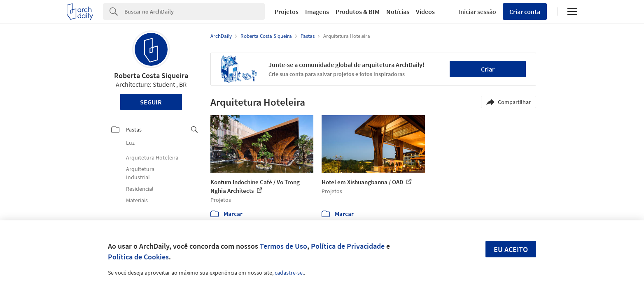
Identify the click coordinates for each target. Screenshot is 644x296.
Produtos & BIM (358, 12)
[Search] (195, 12)
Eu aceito (511, 249)
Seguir (151, 102)
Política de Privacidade (348, 246)
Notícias (398, 12)
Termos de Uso (283, 246)
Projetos (287, 12)
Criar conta (525, 12)
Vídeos (425, 12)
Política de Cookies (138, 257)
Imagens (317, 12)
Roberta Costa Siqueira (151, 75)
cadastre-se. (289, 273)
